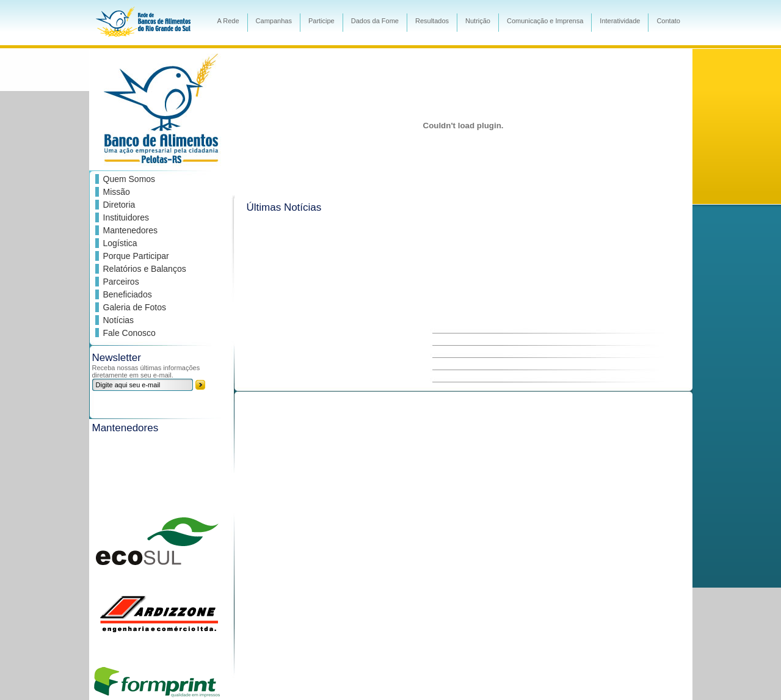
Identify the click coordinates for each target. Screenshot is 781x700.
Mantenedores (131, 230)
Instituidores (126, 217)
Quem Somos (129, 179)
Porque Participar (136, 256)
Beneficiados (128, 294)
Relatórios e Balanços (145, 269)
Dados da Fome (375, 21)
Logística (120, 243)
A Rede (228, 21)
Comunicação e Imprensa (545, 21)
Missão (117, 192)
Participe (321, 21)
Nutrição (478, 21)
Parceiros (121, 282)
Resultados (432, 21)
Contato (668, 21)
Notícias (119, 320)
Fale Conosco (129, 333)
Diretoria (119, 205)
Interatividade (620, 21)
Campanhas (274, 21)
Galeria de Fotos (135, 307)
